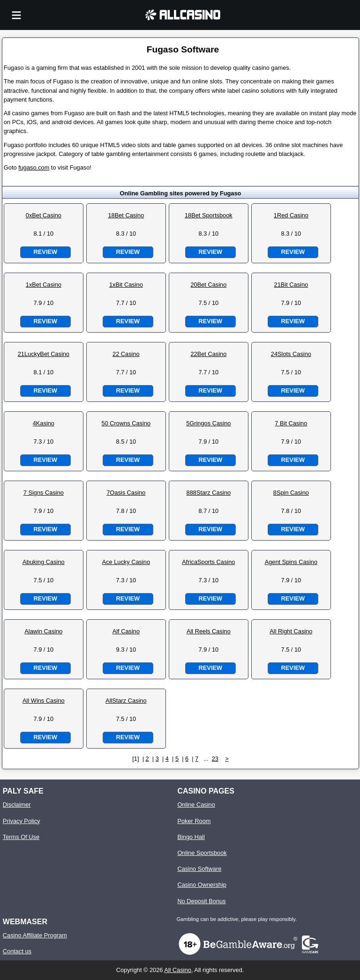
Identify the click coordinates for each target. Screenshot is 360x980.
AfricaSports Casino (208, 562)
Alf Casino (126, 631)
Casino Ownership (202, 885)
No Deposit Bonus (201, 901)
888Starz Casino (209, 493)
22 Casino (126, 354)
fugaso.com (34, 167)
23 (215, 759)
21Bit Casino (291, 285)
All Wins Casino (44, 701)
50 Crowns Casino (126, 423)
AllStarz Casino (126, 701)
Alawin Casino (43, 631)
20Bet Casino (208, 285)
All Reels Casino (209, 631)
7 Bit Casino (291, 423)
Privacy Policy (22, 821)
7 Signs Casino (44, 493)
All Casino (178, 970)
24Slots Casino (291, 354)
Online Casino (196, 805)
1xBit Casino (126, 285)
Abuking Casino (44, 562)
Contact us (17, 951)
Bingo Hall (191, 837)
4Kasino (44, 423)
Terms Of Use (21, 837)
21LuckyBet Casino (44, 354)
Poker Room (194, 821)
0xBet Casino (44, 215)
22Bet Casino (208, 354)
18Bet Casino (126, 215)
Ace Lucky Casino (126, 562)
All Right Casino (291, 631)
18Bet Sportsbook (209, 215)
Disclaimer (17, 805)
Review (45, 252)
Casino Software (199, 869)
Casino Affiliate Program (35, 935)
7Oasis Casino (126, 493)
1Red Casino (291, 215)
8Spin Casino (291, 493)
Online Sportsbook (202, 853)
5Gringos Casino (208, 423)
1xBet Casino (44, 285)
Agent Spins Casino (291, 562)
